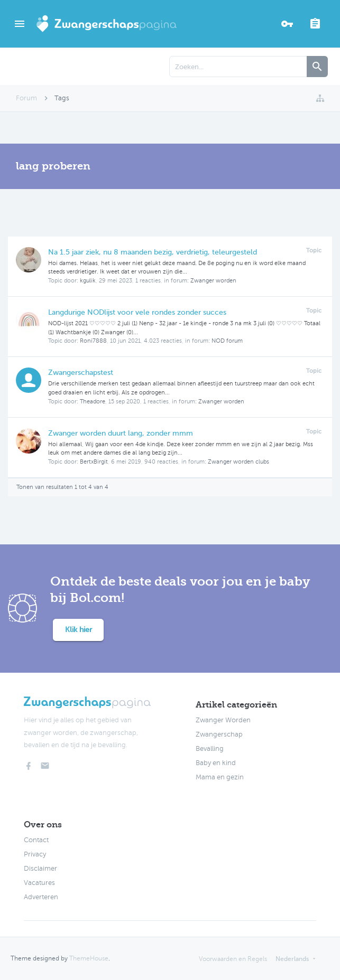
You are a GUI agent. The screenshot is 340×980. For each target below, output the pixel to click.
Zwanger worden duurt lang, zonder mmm (121, 433)
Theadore (93, 402)
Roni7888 (93, 341)
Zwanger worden (213, 281)
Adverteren (41, 897)
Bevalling (210, 749)
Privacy (35, 854)
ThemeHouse (89, 958)
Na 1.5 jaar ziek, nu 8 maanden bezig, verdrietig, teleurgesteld (153, 252)
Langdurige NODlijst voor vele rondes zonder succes (137, 312)
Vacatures (39, 883)
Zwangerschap (219, 734)
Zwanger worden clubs (238, 462)
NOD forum (227, 341)
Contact (36, 840)
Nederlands (292, 959)
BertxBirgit (94, 462)
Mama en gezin (220, 777)
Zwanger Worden (223, 720)
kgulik (88, 281)
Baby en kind (216, 763)
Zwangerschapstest (81, 373)
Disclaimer (40, 869)
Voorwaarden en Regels (233, 959)
